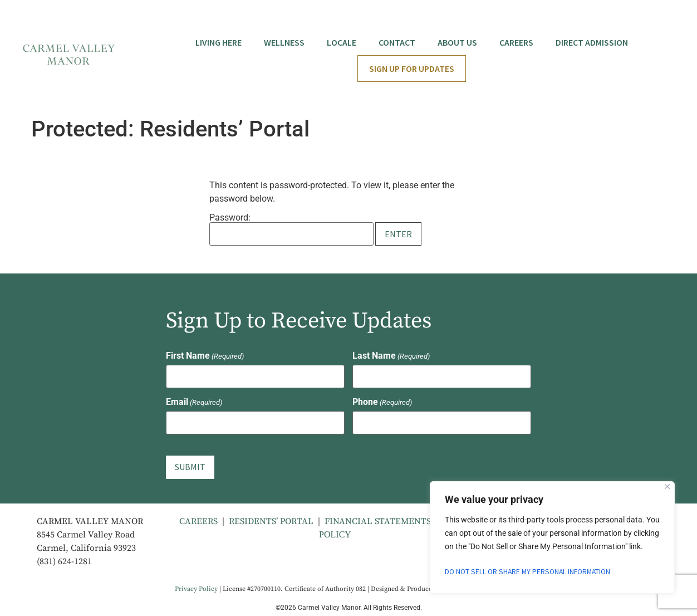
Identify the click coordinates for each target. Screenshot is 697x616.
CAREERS (198, 519)
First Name (205, 356)
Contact (397, 42)
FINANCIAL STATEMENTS (379, 519)
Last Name (391, 356)
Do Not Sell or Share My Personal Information (531, 572)
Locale (342, 42)
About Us (457, 42)
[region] (552, 537)
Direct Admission (592, 42)
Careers (516, 42)
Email (194, 402)
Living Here (219, 42)
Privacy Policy (196, 587)
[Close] (667, 487)
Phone (382, 402)
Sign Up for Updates (412, 69)
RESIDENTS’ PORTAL (271, 519)
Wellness (284, 42)
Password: (291, 229)
